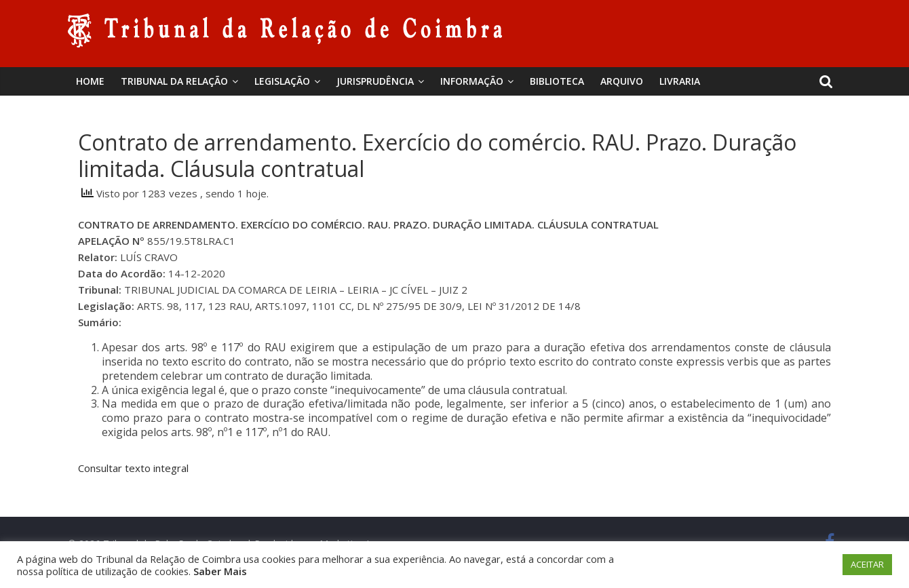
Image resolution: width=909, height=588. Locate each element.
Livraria (680, 81)
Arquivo (622, 81)
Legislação (282, 81)
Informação (472, 81)
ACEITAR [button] (867, 564)
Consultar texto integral (133, 468)
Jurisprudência (375, 81)
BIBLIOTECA (557, 81)
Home (90, 81)
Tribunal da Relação (174, 81)
